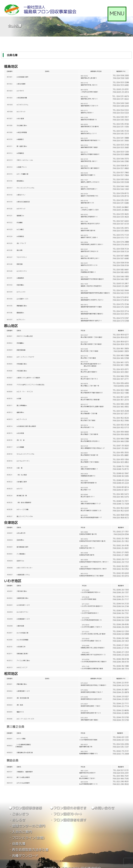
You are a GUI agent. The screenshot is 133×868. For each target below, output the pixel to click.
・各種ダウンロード (24, 856)
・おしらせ (17, 820)
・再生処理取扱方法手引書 (29, 850)
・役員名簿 (17, 844)
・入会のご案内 (20, 832)
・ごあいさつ (19, 814)
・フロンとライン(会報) (27, 838)
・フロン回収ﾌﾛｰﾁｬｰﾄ (66, 814)
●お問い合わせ (103, 808)
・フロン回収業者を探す (68, 820)
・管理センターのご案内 (27, 826)
